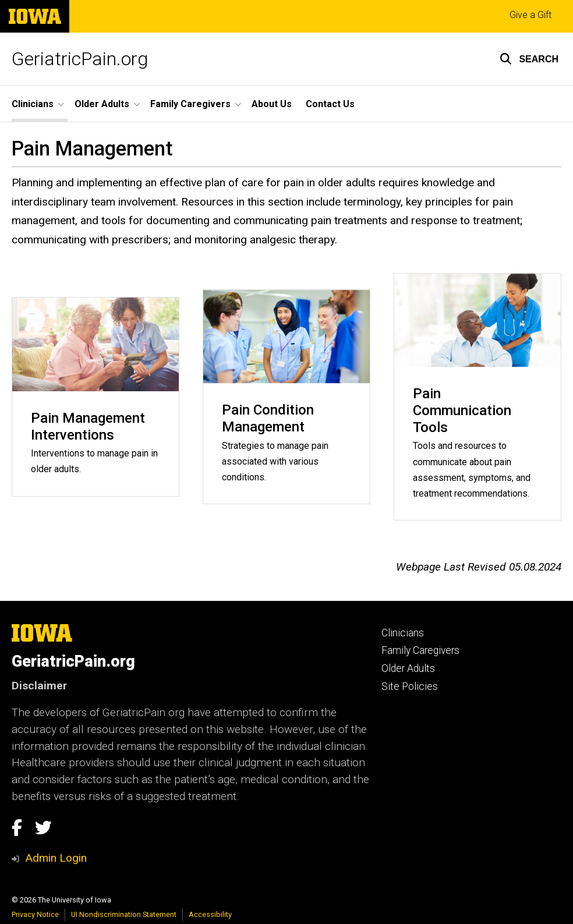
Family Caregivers (420, 650)
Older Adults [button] (102, 104)
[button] (529, 59)
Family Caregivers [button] (190, 104)
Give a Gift (530, 15)
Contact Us (330, 104)
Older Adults (408, 668)
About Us (272, 104)
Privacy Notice (35, 914)
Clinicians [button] (33, 104)
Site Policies (410, 686)
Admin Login (56, 858)
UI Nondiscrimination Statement (124, 914)
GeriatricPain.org (80, 59)
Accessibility (210, 914)
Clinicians (403, 633)
